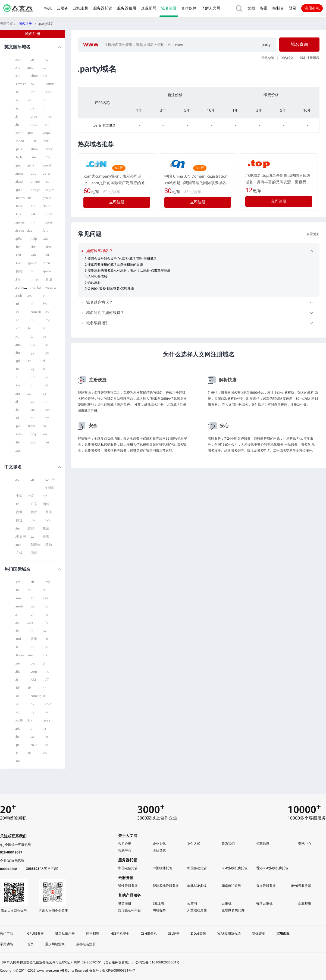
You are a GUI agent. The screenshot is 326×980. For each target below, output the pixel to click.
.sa (32, 737)
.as (47, 312)
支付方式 (194, 844)
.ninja (34, 279)
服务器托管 (103, 8)
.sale (45, 239)
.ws (29, 296)
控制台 (278, 8)
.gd (18, 361)
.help (33, 239)
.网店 (48, 512)
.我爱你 (35, 545)
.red (18, 255)
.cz (29, 393)
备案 (264, 8)
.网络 (19, 271)
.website (50, 288)
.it (43, 108)
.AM (33, 680)
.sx (44, 369)
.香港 (46, 537)
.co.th (19, 720)
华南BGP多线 (231, 886)
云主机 (227, 903)
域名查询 (299, 44)
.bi (29, 328)
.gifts (19, 239)
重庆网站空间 (55, 944)
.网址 (19, 520)
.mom (49, 116)
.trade (20, 231)
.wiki (33, 214)
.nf (17, 304)
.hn (18, 353)
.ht (17, 125)
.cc (46, 59)
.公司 (31, 496)
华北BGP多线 (197, 886)
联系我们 (228, 844)
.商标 (34, 553)
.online (35, 182)
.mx (18, 345)
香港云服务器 (266, 886)
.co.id (34, 745)
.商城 (19, 512)
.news (19, 174)
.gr (32, 385)
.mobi (34, 125)
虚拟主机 (81, 8)
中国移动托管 (197, 868)
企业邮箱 (305, 903)
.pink (31, 165)
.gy (32, 353)
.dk (32, 704)
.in (17, 100)
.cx (17, 312)
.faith (46, 231)
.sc (17, 320)
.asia (48, 92)
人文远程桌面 (197, 910)
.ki (32, 304)
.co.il (33, 410)
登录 (293, 8)
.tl (17, 402)
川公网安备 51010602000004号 (156, 962)
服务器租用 (127, 8)
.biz (44, 76)
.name (49, 84)
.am (47, 410)
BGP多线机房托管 (235, 868)
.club (19, 296)
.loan (31, 231)
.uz (44, 393)
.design (35, 190)
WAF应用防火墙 (229, 934)
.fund (48, 214)
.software (22, 288)
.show (34, 149)
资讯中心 (305, 844)
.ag (18, 450)
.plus (19, 149)
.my (47, 157)
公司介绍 (125, 844)
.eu (17, 108)
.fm (44, 304)
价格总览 (268, 58)
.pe (44, 336)
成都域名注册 (86, 944)
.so (47, 745)
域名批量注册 (65, 934)
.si (17, 377)
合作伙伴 (189, 8)
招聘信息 (263, 844)
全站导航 (159, 850)
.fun (33, 206)
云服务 (62, 8)
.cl (43, 361)
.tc (32, 336)
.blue (33, 116)
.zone (48, 222)
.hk (17, 442)
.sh (47, 125)
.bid (18, 247)
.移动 (48, 545)
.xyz (45, 434)
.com (19, 59)
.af (17, 418)
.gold (19, 190)
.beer (19, 206)
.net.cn (20, 198)
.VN (45, 753)
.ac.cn (46, 263)
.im (18, 385)
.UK (30, 720)
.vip (18, 68)
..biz (30, 623)
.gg (18, 393)
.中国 (19, 496)
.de (44, 688)
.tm (47, 418)
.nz (44, 729)
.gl (46, 385)
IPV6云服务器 (301, 886)
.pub (33, 174)
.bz (17, 369)
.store (49, 149)
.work (19, 133)
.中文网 (21, 537)
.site (33, 247)
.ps (32, 402)
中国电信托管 (128, 868)
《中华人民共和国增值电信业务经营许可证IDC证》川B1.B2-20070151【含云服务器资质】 (66, 962)
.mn (45, 402)
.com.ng (36, 696)
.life (18, 279)
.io (17, 410)
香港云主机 (264, 903)
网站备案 (159, 910)
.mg (47, 320)
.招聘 (46, 504)
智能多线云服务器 (166, 886)
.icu (47, 182)
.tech (19, 157)
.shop (34, 76)
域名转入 (287, 58)
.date (19, 182)
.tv (32, 271)
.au (47, 712)
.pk (17, 729)
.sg (17, 712)
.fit (29, 198)
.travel (32, 426)
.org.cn (50, 190)
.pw (18, 426)
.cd (29, 100)
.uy (32, 712)
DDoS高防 (198, 934)
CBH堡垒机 (149, 934)
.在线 (19, 553)
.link (18, 214)
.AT (47, 680)
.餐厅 (34, 512)
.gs (47, 353)
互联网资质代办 (233, 910)
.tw (32, 84)
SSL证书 (158, 903)
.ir (17, 753)
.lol (47, 255)
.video (20, 141)
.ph (44, 100)
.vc (17, 336)
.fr (17, 680)
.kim (48, 247)
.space (46, 271)
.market (36, 288)
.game (20, 222)
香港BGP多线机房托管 (272, 868)
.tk (44, 296)
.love (45, 141)
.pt (17, 745)
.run (33, 157)
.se (44, 696)
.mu (33, 320)
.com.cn (21, 84)
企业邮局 (149, 8)
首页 (30, 944)
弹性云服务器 (128, 886)
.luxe (33, 141)
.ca (17, 704)
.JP (29, 688)
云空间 (192, 903)
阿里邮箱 (93, 934)
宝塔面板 (283, 934)
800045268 (9, 869)
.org (33, 434)
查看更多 (313, 234)
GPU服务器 (35, 934)
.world (46, 165)
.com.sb (35, 312)
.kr (17, 116)
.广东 (34, 504)
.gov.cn (32, 263)
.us (32, 108)
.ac (44, 328)
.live (18, 263)
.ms (32, 345)
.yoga (46, 133)
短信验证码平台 (130, 910)
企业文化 (159, 844)
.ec (29, 361)
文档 (251, 8)
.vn (47, 442)
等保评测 (259, 934)
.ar (17, 696)
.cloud (46, 206)
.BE (18, 688)
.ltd (44, 68)
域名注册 (169, 8)
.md (33, 377)
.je (46, 377)
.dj (29, 753)
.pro (30, 133)
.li (31, 729)
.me (33, 92)
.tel (17, 92)
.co (44, 426)
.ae (32, 418)
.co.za (46, 720)
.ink (32, 222)
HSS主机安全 (120, 934)
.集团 (48, 279)
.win (33, 255)
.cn (32, 59)
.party (46, 174)
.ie (46, 737)
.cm (18, 328)
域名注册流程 (310, 58)
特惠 (48, 8)
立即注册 (117, 202)
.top (33, 442)
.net (30, 68)
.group (47, 198)
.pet (18, 165)
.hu (47, 672)
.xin (18, 76)
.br (17, 737)
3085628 (42, 869)
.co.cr (48, 704)
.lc (46, 345)
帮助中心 (125, 850)
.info (18, 434)
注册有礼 (312, 8)
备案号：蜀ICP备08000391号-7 (112, 970)
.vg (32, 369)
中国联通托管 (162, 868)
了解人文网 (211, 8)
